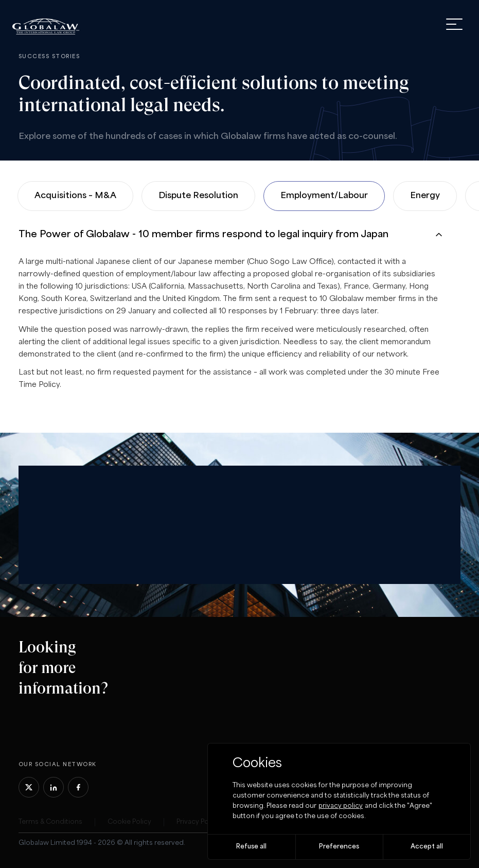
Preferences (339, 847)
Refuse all (251, 847)
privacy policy (341, 806)
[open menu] (454, 24)
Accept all (427, 847)
